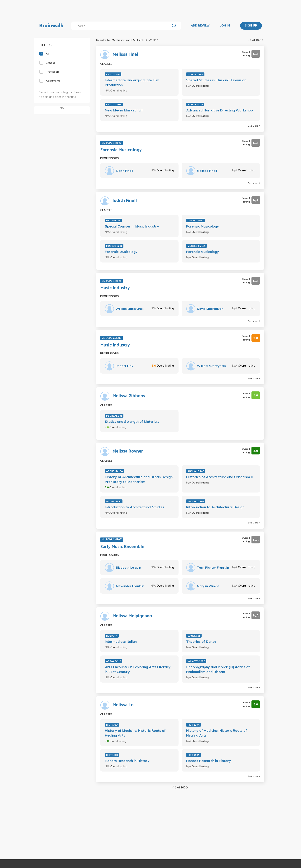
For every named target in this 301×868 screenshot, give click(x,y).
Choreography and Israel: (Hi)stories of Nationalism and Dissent (218, 669)
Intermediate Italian (121, 642)
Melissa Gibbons (129, 396)
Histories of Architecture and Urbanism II (220, 477)
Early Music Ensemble (122, 547)
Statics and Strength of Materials (132, 422)
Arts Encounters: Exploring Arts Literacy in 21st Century (138, 669)
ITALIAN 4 (112, 636)
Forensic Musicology (121, 150)
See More (254, 126)
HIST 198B (112, 755)
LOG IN (225, 26)
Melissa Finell (126, 55)
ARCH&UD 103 (196, 501)
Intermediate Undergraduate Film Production (132, 82)
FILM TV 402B (195, 104)
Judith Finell (125, 201)
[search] (122, 26)
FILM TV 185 (113, 74)
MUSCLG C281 (114, 246)
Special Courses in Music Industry (132, 226)
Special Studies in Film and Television (216, 80)
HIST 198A (193, 755)
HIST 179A (112, 725)
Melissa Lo (123, 705)
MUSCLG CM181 (196, 246)
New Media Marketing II (124, 110)
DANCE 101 (194, 636)
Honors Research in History (127, 761)
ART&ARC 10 (114, 661)
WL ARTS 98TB (196, 661)
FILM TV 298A (195, 74)
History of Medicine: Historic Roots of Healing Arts (135, 733)
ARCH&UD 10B (196, 471)
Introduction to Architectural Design (215, 507)
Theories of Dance (201, 642)
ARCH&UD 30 (114, 501)
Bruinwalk (51, 26)
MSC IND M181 (196, 221)
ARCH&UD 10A (115, 471)
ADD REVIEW (200, 26)
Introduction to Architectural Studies (134, 507)
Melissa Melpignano (132, 616)
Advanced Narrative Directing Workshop (220, 110)
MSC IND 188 (113, 221)
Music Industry (115, 288)
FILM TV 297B (114, 104)
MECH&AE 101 (114, 416)
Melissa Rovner (128, 451)
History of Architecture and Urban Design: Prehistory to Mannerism (139, 479)
